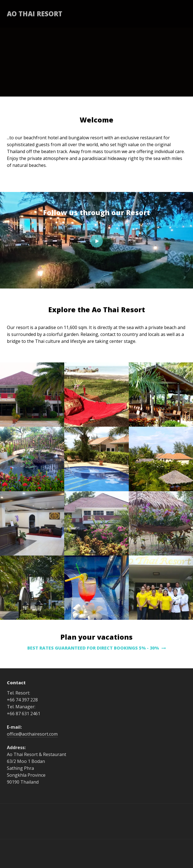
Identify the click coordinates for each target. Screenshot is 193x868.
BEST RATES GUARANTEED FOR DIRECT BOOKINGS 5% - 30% (97, 648)
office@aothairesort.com (32, 734)
